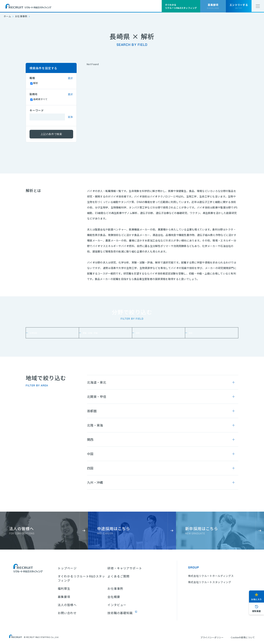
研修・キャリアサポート (125, 568)
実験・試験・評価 (96, 333)
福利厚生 (64, 588)
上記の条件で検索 (51, 134)
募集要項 (64, 597)
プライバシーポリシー (212, 637)
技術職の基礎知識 (120, 613)
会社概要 (114, 597)
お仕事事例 (21, 16)
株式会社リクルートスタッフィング (210, 582)
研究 (141, 333)
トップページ (67, 568)
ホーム (7, 16)
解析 (194, 333)
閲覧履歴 (256, 611)
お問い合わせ (67, 613)
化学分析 (37, 333)
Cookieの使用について (243, 637)
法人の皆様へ (67, 605)
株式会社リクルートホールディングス (211, 576)
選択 (70, 78)
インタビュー (117, 605)
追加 (70, 117)
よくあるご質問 (118, 576)
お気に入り (256, 599)
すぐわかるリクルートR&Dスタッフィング (81, 578)
